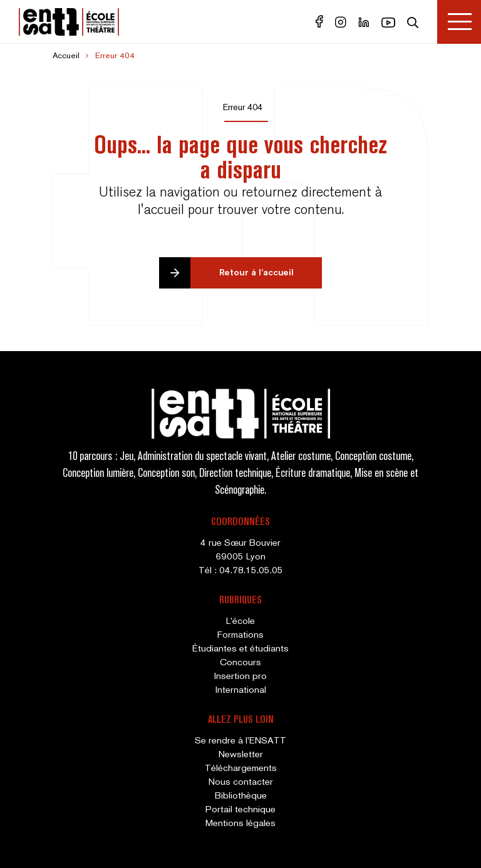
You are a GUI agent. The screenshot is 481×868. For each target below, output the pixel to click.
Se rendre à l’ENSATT (240, 741)
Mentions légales (240, 824)
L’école (240, 621)
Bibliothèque (241, 796)
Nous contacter (241, 782)
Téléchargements (241, 768)
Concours (240, 663)
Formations (240, 635)
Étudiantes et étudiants (240, 649)
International (241, 690)
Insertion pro (240, 677)
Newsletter (241, 755)
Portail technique (240, 810)
